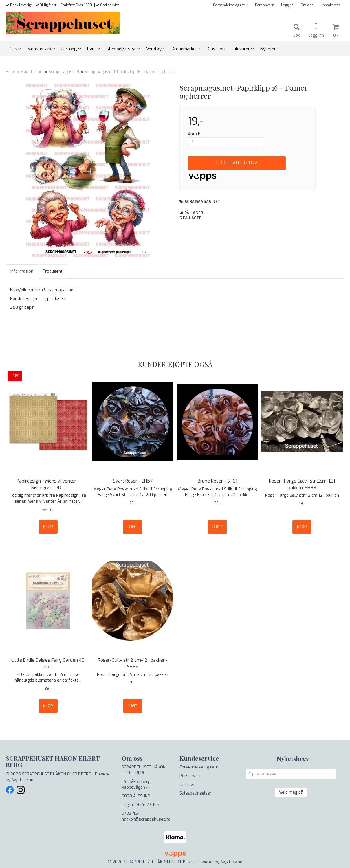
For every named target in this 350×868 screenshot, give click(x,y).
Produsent (53, 271)
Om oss (307, 5)
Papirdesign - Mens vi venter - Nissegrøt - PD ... (48, 484)
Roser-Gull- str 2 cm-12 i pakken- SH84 (133, 663)
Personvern (265, 5)
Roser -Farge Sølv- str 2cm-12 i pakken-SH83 (302, 484)
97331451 (130, 813)
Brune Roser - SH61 (217, 481)
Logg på (287, 5)
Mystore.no (22, 780)
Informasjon (22, 271)
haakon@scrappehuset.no (146, 819)
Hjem (11, 72)
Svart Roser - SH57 (133, 481)
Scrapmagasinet (65, 72)
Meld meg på (291, 792)
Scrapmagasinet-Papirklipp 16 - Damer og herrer (130, 72)
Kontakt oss (330, 5)
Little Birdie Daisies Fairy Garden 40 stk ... (48, 663)
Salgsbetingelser (196, 793)
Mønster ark (32, 72)
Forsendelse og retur (231, 5)
